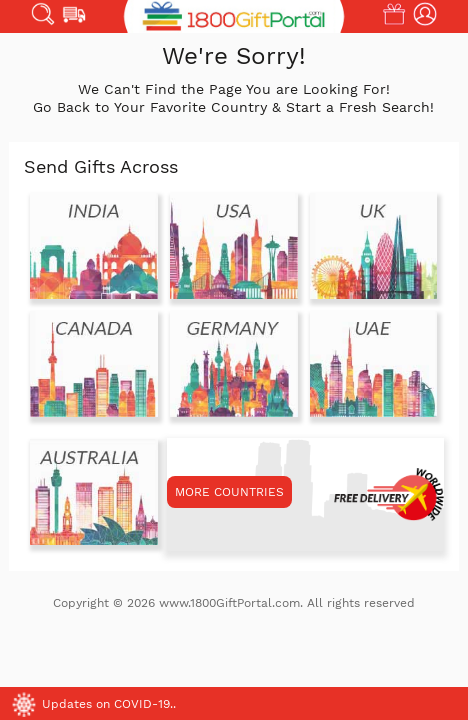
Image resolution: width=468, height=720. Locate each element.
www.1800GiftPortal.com (229, 603)
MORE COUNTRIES (229, 492)
